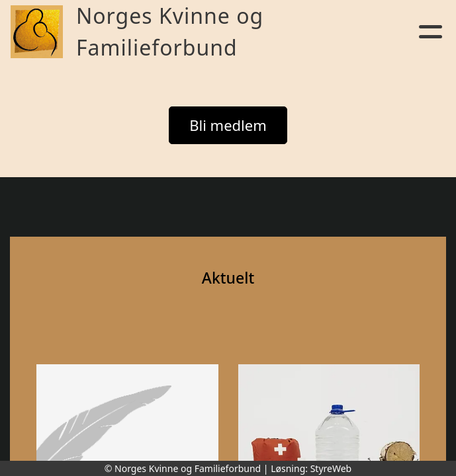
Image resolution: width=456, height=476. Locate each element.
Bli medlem (228, 125)
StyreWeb (331, 468)
